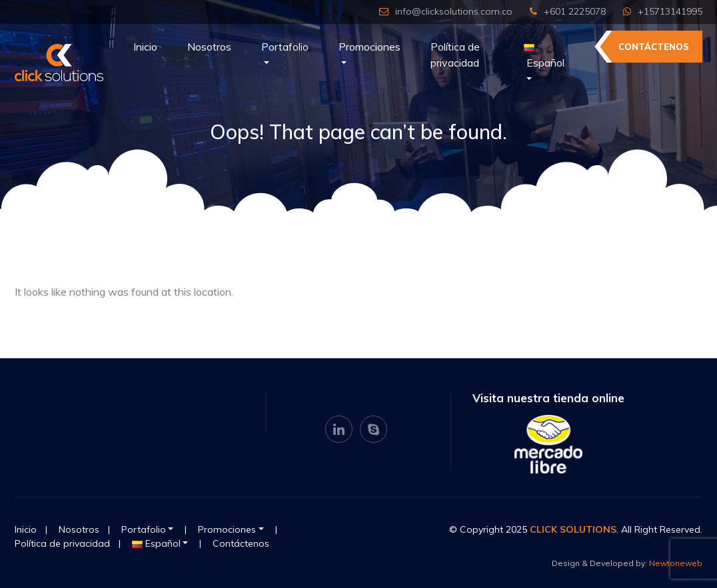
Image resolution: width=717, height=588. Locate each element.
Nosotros (209, 47)
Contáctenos (654, 47)
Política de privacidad (455, 55)
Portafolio (285, 47)
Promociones (369, 47)
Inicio (145, 47)
